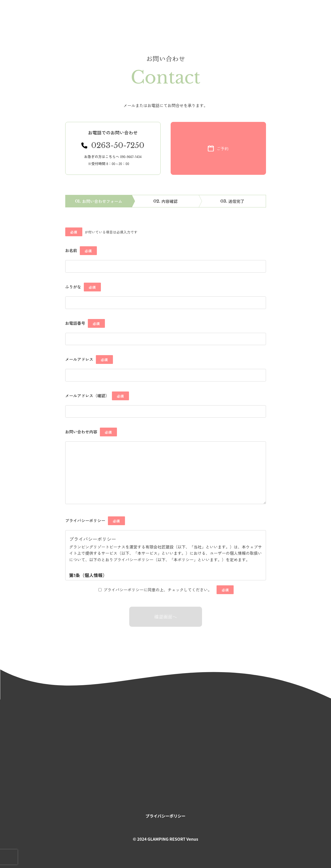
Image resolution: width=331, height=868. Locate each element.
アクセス (227, 17)
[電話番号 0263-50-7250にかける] (113, 148)
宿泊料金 (183, 17)
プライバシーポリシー (166, 816)
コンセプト (102, 17)
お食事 (159, 17)
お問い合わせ (265, 17)
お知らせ (74, 17)
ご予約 (304, 17)
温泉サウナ (133, 17)
